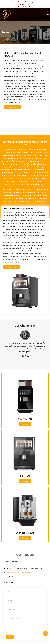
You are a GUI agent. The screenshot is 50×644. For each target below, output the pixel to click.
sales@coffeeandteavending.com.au (26, 2)
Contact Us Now (13, 107)
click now (25, 424)
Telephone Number (13, 618)
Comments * (11, 627)
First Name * (10, 591)
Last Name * (10, 600)
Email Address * (12, 609)
